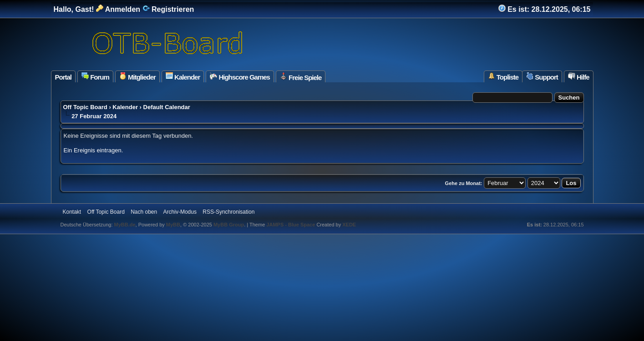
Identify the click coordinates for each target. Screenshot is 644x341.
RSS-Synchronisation (228, 212)
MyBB (173, 225)
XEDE (349, 225)
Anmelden (118, 9)
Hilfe (579, 77)
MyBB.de (125, 225)
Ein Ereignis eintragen (93, 150)
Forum (95, 77)
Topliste (503, 77)
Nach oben (144, 212)
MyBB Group (229, 225)
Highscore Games (240, 77)
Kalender (183, 77)
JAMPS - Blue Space (291, 225)
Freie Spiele (301, 77)
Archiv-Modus (180, 212)
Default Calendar (167, 107)
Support (542, 77)
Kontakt (72, 212)
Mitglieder (137, 77)
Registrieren (168, 9)
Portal (63, 77)
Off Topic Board (85, 107)
